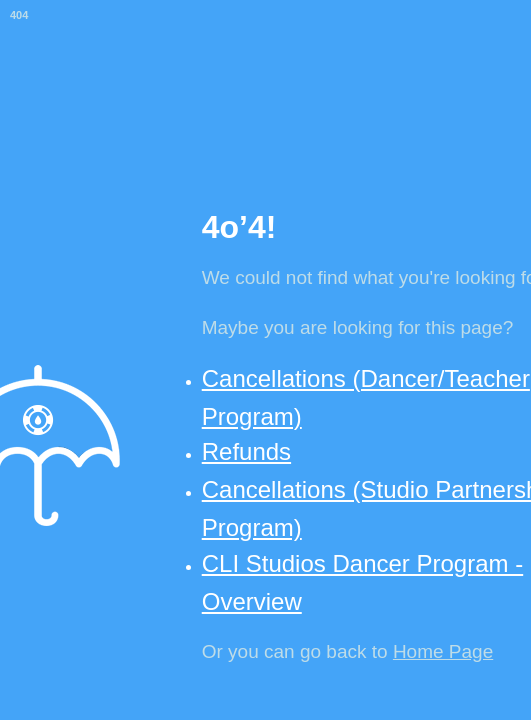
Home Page (443, 651)
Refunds (246, 451)
